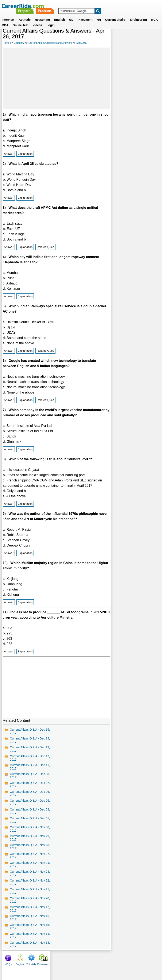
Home (6, 43)
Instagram (127, 958)
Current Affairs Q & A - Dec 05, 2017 (30, 802)
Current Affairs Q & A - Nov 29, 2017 (30, 838)
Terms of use (79, 958)
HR (99, 15)
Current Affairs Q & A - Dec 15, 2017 (30, 731)
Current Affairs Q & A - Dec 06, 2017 (30, 793)
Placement (85, 15)
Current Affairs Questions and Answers (50, 43)
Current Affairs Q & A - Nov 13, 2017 (30, 944)
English (60, 15)
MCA (154, 15)
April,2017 (82, 43)
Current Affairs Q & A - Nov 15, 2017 (30, 927)
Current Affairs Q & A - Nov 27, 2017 (30, 856)
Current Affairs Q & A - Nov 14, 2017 (30, 935)
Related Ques (45, 247)
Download (152, 38)
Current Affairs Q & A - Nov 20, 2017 (30, 900)
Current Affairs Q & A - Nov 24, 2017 (30, 864)
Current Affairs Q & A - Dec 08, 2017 (30, 776)
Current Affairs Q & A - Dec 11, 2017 (30, 767)
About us (43, 958)
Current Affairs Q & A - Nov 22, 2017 (30, 882)
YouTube (111, 958)
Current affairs (115, 15)
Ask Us (96, 958)
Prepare (84, 6)
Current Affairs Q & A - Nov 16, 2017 (30, 918)
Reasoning (42, 15)
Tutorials (140, 38)
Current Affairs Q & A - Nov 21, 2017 (30, 891)
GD (71, 15)
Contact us (60, 958)
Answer (9, 154)
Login (50, 20)
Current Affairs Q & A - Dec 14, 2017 (30, 740)
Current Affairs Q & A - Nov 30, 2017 (30, 829)
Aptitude (25, 15)
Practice (104, 6)
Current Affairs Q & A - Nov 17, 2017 (30, 909)
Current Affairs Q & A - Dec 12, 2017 (30, 758)
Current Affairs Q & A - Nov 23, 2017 (30, 873)
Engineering (138, 15)
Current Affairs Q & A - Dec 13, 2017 (30, 749)
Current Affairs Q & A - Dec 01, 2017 (30, 820)
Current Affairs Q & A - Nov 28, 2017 (30, 847)
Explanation (25, 154)
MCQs (117, 38)
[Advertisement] (56, 78)
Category (19, 43)
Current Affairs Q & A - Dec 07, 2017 (30, 785)
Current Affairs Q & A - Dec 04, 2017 (30, 811)
